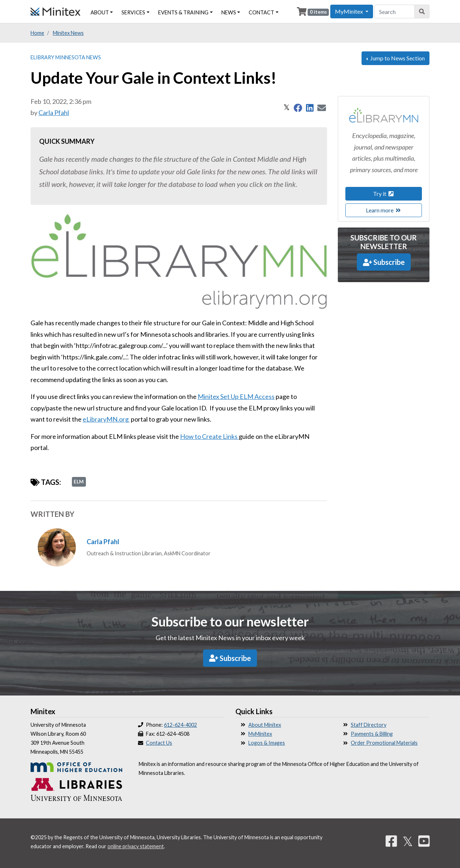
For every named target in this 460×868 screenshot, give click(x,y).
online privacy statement (136, 846)
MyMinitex (260, 734)
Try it (384, 194)
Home (37, 33)
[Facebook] (391, 841)
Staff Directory (369, 725)
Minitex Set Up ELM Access (236, 396)
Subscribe (384, 262)
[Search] (422, 12)
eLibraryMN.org (106, 419)
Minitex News (68, 33)
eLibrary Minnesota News (66, 57)
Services (133, 12)
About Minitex (265, 725)
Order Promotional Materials (384, 743)
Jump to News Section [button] (397, 58)
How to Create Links (209, 436)
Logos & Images (267, 743)
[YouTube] (424, 841)
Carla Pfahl (54, 112)
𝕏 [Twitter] (408, 841)
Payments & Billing (372, 734)
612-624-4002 (180, 725)
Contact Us (159, 743)
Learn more (384, 210)
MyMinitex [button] (349, 11)
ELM (79, 482)
